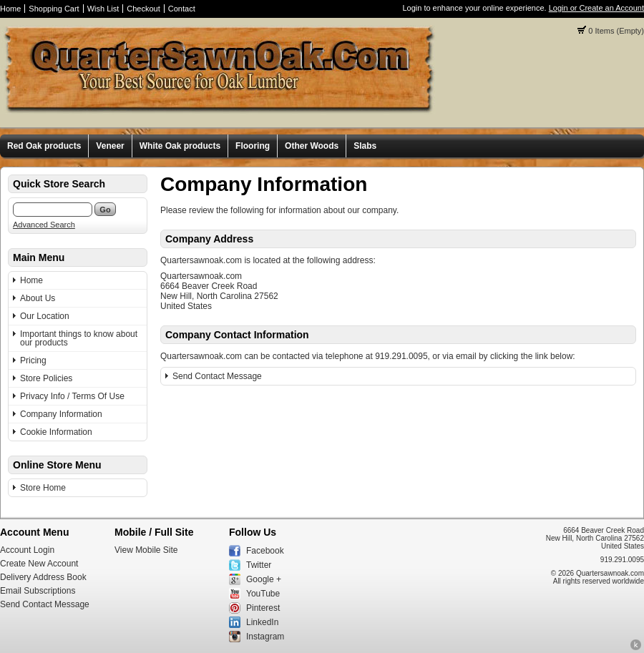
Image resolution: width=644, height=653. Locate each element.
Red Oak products (44, 146)
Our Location (45, 316)
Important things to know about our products (79, 338)
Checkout (143, 9)
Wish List (103, 9)
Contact (182, 9)
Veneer (110, 146)
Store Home (43, 488)
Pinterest (263, 608)
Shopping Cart (54, 9)
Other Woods (312, 146)
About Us (38, 298)
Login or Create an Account (596, 8)
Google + (264, 579)
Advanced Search (44, 225)
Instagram (265, 637)
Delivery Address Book (43, 577)
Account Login (27, 550)
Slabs (365, 146)
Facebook (265, 551)
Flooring (253, 146)
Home (10, 9)
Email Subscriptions (38, 591)
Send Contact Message (217, 376)
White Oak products (180, 146)
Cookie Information (56, 432)
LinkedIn (262, 622)
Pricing (33, 360)
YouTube (263, 594)
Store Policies (46, 378)
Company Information (61, 414)
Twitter (259, 565)
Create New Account (39, 564)
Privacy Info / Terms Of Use (72, 396)
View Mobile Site (146, 550)
